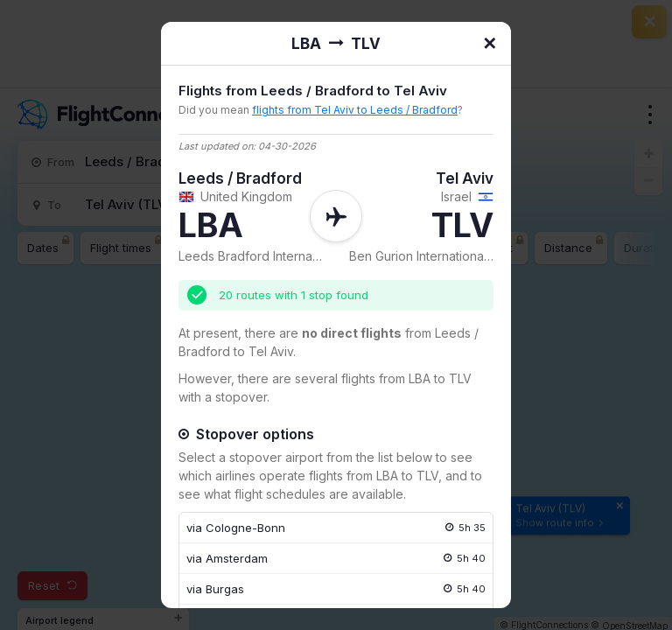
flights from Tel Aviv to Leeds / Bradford (355, 110)
